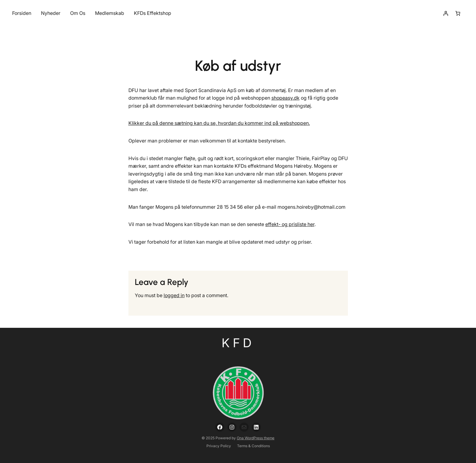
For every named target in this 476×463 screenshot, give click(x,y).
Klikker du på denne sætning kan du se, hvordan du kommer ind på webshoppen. (219, 123)
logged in (174, 295)
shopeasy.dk (286, 98)
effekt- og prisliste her (290, 224)
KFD (238, 343)
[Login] (446, 13)
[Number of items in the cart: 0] (458, 13)
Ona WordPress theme (256, 438)
